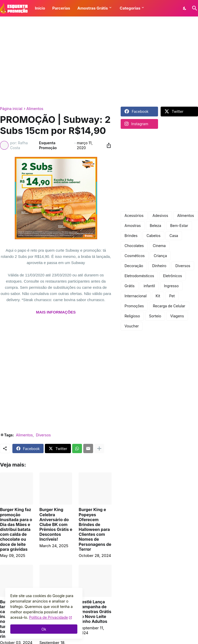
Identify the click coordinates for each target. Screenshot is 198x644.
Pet (172, 296)
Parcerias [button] (61, 8)
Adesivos (160, 215)
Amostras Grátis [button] (93, 8)
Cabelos (153, 236)
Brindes (131, 236)
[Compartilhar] (107, 145)
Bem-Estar (179, 226)
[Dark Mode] (185, 8)
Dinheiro (159, 266)
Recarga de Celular (169, 306)
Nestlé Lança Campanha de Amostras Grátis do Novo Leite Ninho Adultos (95, 612)
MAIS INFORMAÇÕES (56, 312)
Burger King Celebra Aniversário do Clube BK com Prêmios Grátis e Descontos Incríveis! (56, 524)
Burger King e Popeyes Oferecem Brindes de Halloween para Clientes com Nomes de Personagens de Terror (95, 529)
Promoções (134, 306)
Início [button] (40, 8)
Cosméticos (135, 256)
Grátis (130, 286)
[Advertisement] (99, 62)
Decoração (134, 266)
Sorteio (155, 316)
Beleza (155, 226)
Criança (160, 256)
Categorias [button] (130, 8)
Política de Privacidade (49, 617)
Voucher (132, 326)
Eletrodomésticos (139, 276)
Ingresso (171, 286)
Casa (174, 236)
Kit (158, 296)
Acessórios (134, 215)
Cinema (159, 246)
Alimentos (35, 109)
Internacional (136, 296)
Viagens (177, 316)
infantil (149, 286)
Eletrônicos (173, 276)
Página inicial (11, 109)
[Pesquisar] (194, 8)
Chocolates (134, 246)
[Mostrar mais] (99, 448)
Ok (44, 629)
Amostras (133, 226)
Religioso (132, 316)
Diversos (43, 435)
